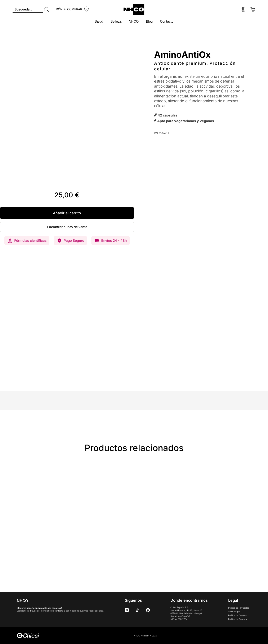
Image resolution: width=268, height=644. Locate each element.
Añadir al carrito (67, 213)
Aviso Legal (234, 612)
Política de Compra (238, 619)
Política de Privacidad (239, 608)
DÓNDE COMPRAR (69, 9)
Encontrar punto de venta (67, 227)
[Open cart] (253, 10)
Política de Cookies (237, 615)
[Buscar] (46, 9)
